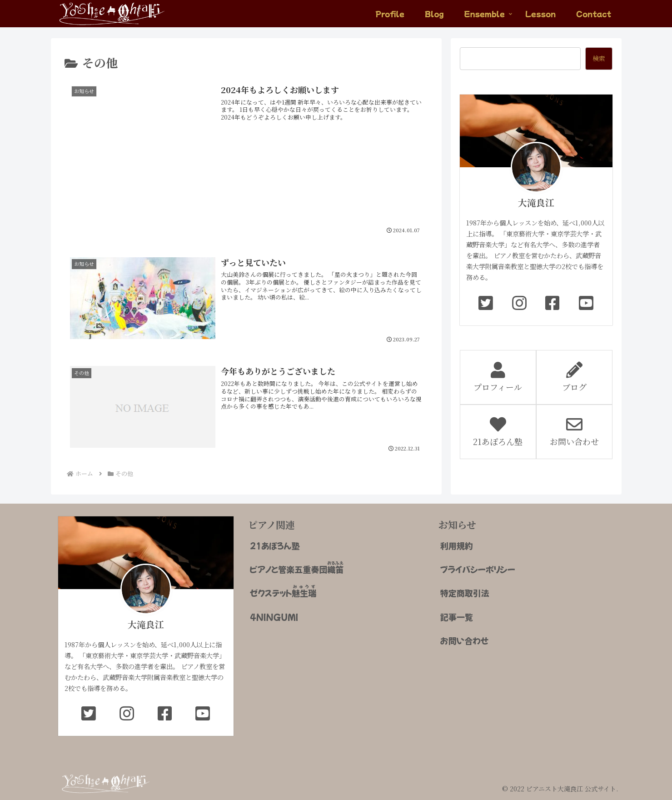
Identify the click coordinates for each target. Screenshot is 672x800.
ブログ (574, 377)
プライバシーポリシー (478, 567)
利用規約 (457, 544)
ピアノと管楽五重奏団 (297, 566)
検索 (599, 58)
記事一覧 (457, 615)
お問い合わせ (574, 432)
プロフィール (498, 377)
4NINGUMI (274, 615)
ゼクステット (283, 589)
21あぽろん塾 (498, 432)
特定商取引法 (465, 591)
